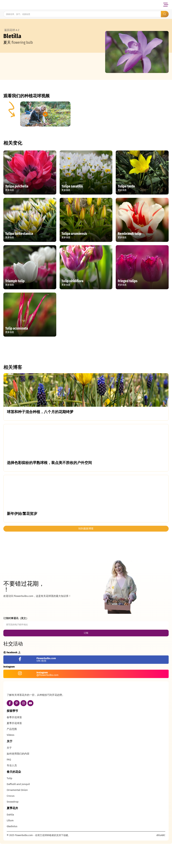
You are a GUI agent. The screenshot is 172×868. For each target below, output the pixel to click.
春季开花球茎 (14, 742)
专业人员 (12, 790)
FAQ (9, 784)
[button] (166, 5)
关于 (9, 773)
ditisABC (161, 860)
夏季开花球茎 (14, 748)
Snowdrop (13, 827)
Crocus (11, 821)
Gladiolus (12, 851)
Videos (10, 760)
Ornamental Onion (17, 815)
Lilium (10, 845)
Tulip (9, 803)
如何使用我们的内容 (18, 779)
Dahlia (10, 840)
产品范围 (12, 754)
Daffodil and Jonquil (18, 809)
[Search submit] (165, 14)
